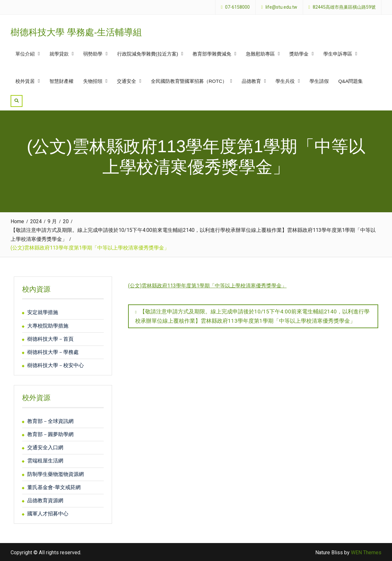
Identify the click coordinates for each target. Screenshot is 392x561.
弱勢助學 (93, 53)
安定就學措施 (43, 312)
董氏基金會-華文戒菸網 (54, 486)
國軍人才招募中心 (48, 513)
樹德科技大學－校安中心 (56, 365)
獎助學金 (299, 53)
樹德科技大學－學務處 (53, 351)
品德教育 (251, 81)
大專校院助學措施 (48, 325)
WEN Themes (366, 552)
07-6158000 (237, 7)
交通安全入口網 (45, 447)
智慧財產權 (61, 81)
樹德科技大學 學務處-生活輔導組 (76, 32)
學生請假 (319, 81)
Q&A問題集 (351, 81)
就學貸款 (59, 53)
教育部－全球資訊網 (50, 420)
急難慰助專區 (260, 53)
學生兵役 (285, 81)
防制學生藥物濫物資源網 (56, 473)
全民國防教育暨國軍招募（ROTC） (189, 81)
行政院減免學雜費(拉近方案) (148, 53)
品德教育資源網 (45, 500)
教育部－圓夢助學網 (50, 434)
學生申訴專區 (338, 53)
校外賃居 (25, 81)
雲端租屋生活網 (45, 460)
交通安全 (126, 81)
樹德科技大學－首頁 (50, 338)
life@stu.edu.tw (281, 7)
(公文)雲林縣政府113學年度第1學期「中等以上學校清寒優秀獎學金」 (207, 285)
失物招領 (93, 81)
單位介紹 (25, 53)
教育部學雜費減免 (212, 53)
